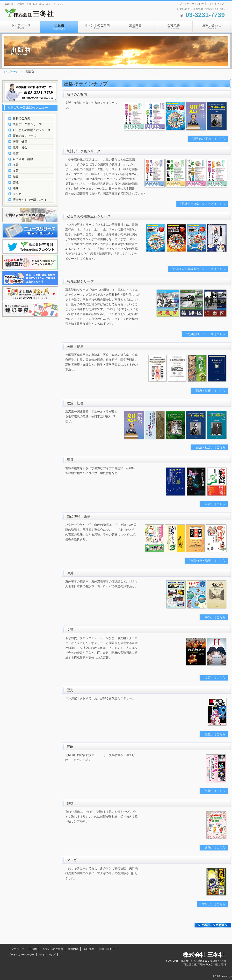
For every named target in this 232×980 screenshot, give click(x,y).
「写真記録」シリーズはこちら (205, 334)
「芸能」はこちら (214, 791)
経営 (16, 153)
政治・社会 (20, 147)
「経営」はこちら (214, 504)
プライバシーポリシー (192, 4)
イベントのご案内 (97, 27)
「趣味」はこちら (214, 848)
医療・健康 (20, 142)
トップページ (21, 27)
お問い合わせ (212, 27)
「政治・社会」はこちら (209, 447)
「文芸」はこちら (214, 678)
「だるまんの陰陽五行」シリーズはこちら (198, 269)
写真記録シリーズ (24, 136)
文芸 (16, 171)
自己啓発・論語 (23, 159)
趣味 (16, 188)
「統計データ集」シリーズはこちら (202, 204)
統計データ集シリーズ (27, 124)
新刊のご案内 (22, 118)
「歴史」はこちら (214, 734)
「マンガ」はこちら (212, 904)
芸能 (16, 182)
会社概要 (174, 27)
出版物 (33, 949)
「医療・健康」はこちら (209, 391)
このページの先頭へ (213, 925)
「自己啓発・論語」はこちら (206, 561)
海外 (16, 165)
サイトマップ (217, 4)
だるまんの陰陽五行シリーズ (32, 130)
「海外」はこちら (214, 617)
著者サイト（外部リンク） (30, 200)
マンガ (17, 194)
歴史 (16, 176)
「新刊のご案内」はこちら (208, 139)
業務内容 (135, 27)
